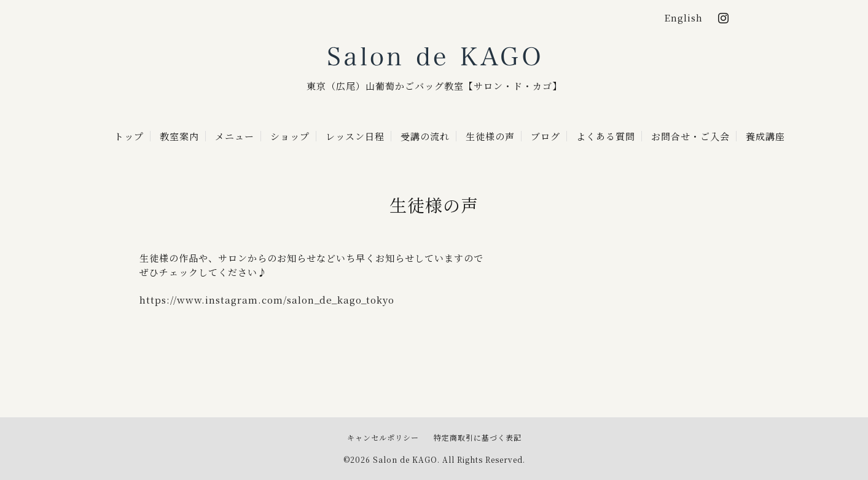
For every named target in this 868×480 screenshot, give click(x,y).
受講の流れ (425, 136)
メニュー (235, 136)
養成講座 (765, 136)
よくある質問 (606, 136)
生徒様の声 (490, 136)
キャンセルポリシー (383, 437)
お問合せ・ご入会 (690, 136)
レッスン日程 (355, 136)
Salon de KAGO (434, 58)
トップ (129, 136)
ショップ (290, 136)
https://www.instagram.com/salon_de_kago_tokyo (267, 300)
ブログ (545, 136)
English (683, 18)
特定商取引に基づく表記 (478, 437)
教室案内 (179, 136)
